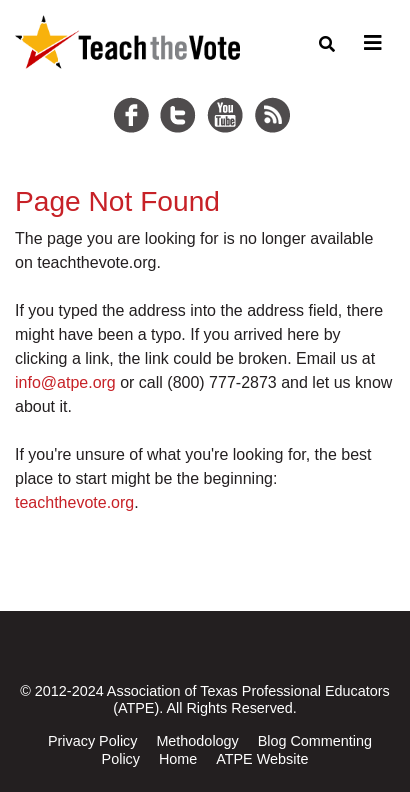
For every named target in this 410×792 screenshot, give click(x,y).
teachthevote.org (74, 502)
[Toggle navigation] (370, 43)
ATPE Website (262, 759)
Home (178, 759)
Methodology (197, 741)
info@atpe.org (65, 382)
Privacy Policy (93, 741)
